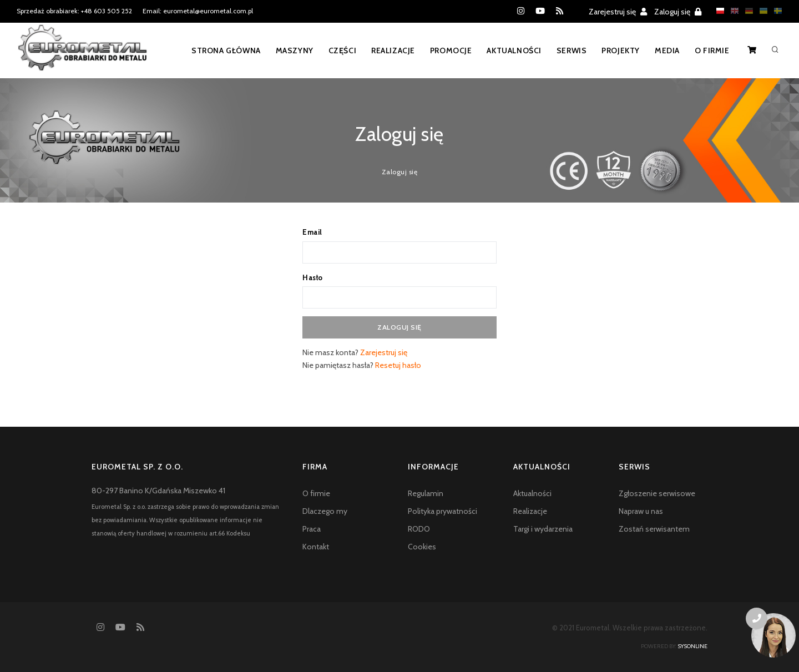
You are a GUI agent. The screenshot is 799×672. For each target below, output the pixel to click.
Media (666, 50)
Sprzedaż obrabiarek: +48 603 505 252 (74, 11)
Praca (312, 529)
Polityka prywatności (443, 511)
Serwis (570, 50)
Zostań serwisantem (654, 529)
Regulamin (426, 493)
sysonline (692, 646)
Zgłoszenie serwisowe (657, 493)
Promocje (447, 50)
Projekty (619, 50)
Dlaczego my (325, 511)
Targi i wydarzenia (543, 529)
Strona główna (220, 50)
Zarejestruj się (618, 12)
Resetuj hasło (398, 365)
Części (338, 50)
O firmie (712, 50)
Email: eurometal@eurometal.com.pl (198, 11)
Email (312, 232)
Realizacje (389, 50)
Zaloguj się (678, 12)
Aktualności (511, 50)
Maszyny (289, 50)
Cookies (422, 547)
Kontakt (316, 547)
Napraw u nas (641, 511)
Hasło (313, 277)
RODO (419, 529)
